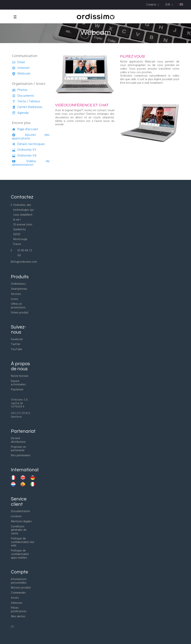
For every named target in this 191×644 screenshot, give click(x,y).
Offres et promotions (18, 306)
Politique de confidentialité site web (23, 542)
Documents (23, 96)
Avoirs (15, 598)
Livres (14, 299)
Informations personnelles (19, 581)
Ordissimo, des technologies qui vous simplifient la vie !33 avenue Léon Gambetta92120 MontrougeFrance (23, 225)
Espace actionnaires (18, 383)
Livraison (16, 516)
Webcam (21, 74)
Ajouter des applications (31, 137)
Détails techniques (28, 144)
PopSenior (17, 390)
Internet (21, 68)
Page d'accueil (25, 129)
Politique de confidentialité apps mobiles (20, 554)
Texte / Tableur (26, 102)
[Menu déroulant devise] (170, 5)
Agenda (20, 113)
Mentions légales (21, 522)
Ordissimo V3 (24, 150)
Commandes (18, 593)
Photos (20, 90)
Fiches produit (20, 313)
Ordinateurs (18, 284)
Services (16, 294)
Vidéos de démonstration (31, 163)
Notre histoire (20, 376)
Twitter (16, 344)
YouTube (17, 349)
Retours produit (21, 588)
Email (18, 62)
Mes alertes (18, 617)
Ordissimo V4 (24, 156)
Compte (19, 572)
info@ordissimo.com (24, 262)
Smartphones (19, 289)
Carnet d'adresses (27, 107)
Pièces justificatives (19, 610)
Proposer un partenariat (18, 449)
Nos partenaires (21, 455)
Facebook (17, 339)
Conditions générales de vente (19, 530)
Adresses (17, 603)
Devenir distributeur (18, 440)
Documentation (21, 511)
